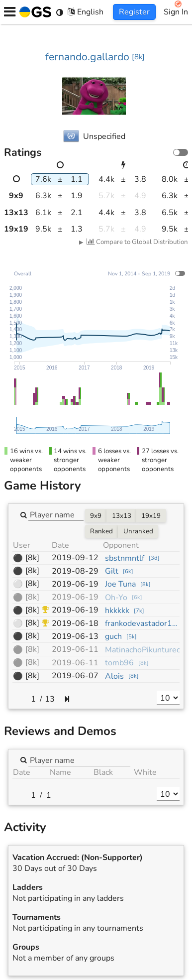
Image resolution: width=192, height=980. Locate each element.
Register (134, 12)
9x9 (96, 516)
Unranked (138, 531)
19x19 (151, 516)
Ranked (101, 531)
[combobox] (56, 514)
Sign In (176, 12)
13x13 (122, 516)
